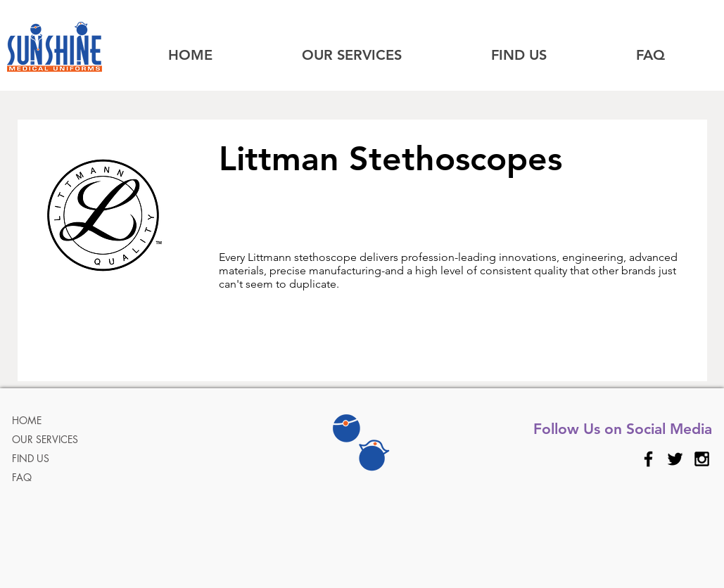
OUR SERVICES (45, 439)
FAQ (22, 477)
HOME (27, 420)
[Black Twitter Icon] (675, 459)
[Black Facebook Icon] (648, 459)
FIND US (31, 458)
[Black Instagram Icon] (702, 459)
